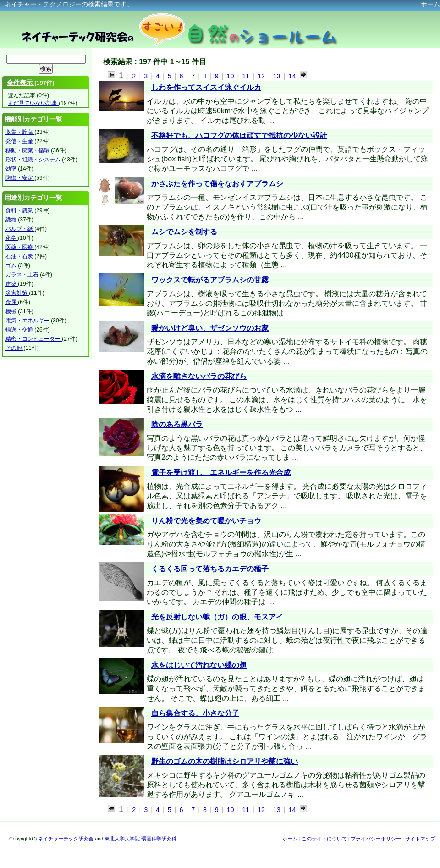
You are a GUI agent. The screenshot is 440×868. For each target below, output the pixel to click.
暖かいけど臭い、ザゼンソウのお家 (210, 328)
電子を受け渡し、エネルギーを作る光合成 (221, 473)
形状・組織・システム (34, 160)
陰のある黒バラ (177, 424)
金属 (12, 302)
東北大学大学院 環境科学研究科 (140, 839)
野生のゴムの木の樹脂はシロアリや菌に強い (225, 761)
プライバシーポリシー (376, 839)
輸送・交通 (20, 330)
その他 (14, 348)
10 (231, 76)
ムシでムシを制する (188, 232)
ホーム (430, 4)
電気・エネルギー (28, 321)
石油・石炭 (20, 256)
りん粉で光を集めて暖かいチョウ (206, 521)
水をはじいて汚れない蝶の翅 (199, 665)
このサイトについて (324, 839)
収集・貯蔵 (20, 132)
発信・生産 (20, 141)
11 (247, 76)
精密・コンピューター (34, 339)
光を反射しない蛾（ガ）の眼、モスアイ (217, 617)
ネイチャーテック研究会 (66, 839)
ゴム (12, 265)
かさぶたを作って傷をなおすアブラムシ (221, 184)
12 (262, 76)
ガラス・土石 (23, 275)
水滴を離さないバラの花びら (199, 376)
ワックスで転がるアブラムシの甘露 (210, 280)
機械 (12, 311)
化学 (12, 238)
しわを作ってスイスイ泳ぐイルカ (206, 87)
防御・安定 (20, 178)
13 (278, 76)
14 (292, 76)
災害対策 (17, 293)
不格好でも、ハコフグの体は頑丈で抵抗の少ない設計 (239, 135)
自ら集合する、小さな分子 (195, 713)
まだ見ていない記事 (33, 103)
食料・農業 (20, 210)
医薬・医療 (20, 247)
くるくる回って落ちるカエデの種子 (210, 569)
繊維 (12, 220)
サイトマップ (420, 839)
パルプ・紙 (20, 229)
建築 (12, 284)
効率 (12, 169)
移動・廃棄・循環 (28, 150)
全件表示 (21, 83)
